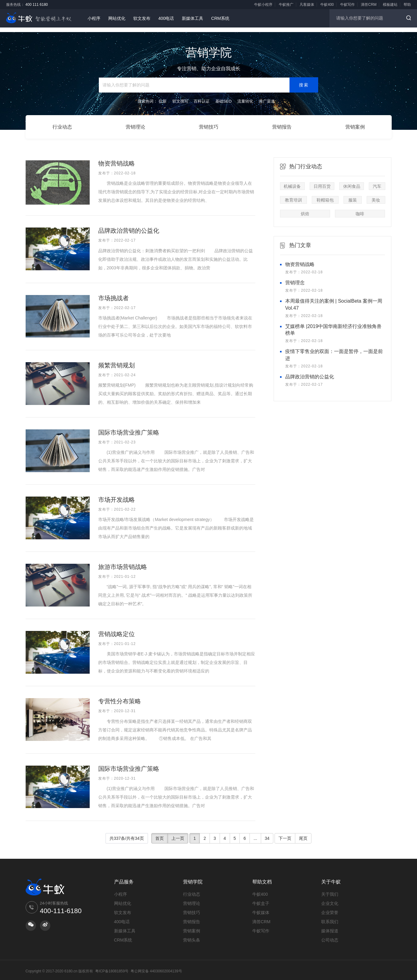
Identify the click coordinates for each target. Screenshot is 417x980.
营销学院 (193, 876)
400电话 (166, 18)
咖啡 (360, 209)
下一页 (285, 833)
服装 (353, 195)
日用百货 (322, 181)
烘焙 (305, 209)
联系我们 (330, 916)
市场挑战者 (113, 293)
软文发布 (142, 18)
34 (267, 833)
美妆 (376, 195)
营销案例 (355, 124)
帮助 (407, 5)
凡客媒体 (307, 5)
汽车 (377, 181)
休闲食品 (352, 181)
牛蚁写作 (347, 5)
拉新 (163, 96)
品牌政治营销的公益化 (129, 225)
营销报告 (282, 124)
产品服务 (124, 876)
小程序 (94, 18)
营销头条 (192, 934)
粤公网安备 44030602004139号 (156, 966)
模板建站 (390, 5)
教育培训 (293, 195)
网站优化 (117, 18)
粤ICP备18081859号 (112, 966)
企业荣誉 (330, 907)
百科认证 (202, 96)
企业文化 (330, 898)
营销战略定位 (117, 629)
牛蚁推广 (286, 5)
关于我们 (330, 889)
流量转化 (245, 96)
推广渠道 (267, 96)
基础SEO (223, 96)
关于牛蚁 (331, 876)
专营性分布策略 (120, 696)
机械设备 (292, 181)
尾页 (303, 833)
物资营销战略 (117, 158)
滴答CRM (369, 5)
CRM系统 (220, 18)
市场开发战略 (117, 494)
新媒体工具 (192, 18)
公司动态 (330, 934)
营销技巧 (209, 124)
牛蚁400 (327, 5)
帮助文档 (262, 876)
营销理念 (295, 277)
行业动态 (62, 124)
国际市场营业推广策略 (132, 427)
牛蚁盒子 (261, 898)
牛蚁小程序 (263, 5)
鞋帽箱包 (325, 195)
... (255, 833)
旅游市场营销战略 (123, 562)
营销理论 (135, 124)
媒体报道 (330, 925)
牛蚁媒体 (261, 907)
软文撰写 (180, 96)
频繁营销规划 (117, 360)
